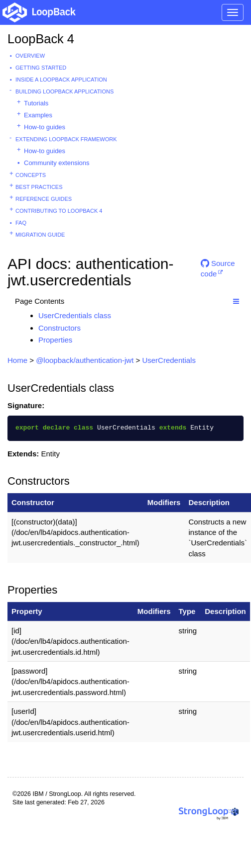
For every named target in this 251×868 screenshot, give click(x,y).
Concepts (31, 175)
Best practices (39, 187)
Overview (30, 56)
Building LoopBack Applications (64, 91)
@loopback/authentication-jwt (85, 360)
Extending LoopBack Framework (66, 139)
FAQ (21, 223)
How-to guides (45, 127)
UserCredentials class (75, 315)
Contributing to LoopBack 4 (59, 211)
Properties (55, 340)
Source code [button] (218, 267)
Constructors (60, 328)
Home (17, 360)
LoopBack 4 (41, 39)
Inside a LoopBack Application (61, 80)
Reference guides (44, 199)
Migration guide (40, 235)
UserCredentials (169, 360)
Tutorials (36, 103)
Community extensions (57, 163)
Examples (38, 115)
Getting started (41, 68)
